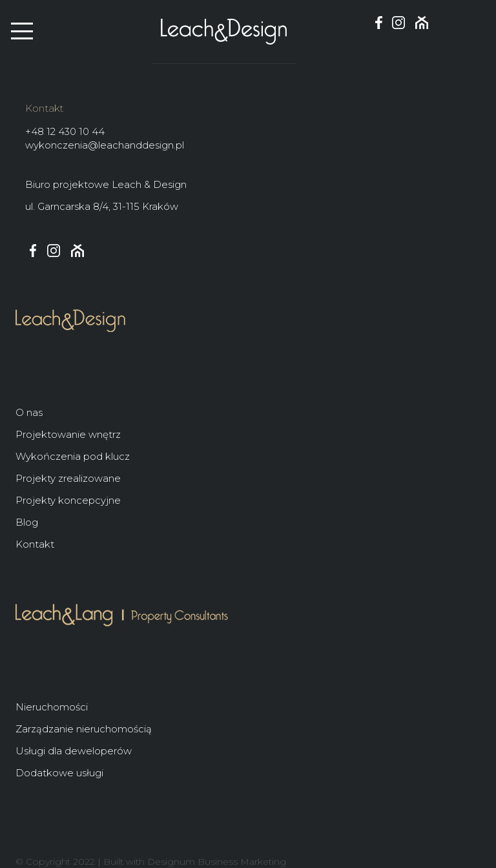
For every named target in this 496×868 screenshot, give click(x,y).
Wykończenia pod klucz (73, 456)
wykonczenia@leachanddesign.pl (105, 145)
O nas (29, 412)
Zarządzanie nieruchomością (84, 729)
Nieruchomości (52, 707)
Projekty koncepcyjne (68, 500)
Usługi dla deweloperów (74, 751)
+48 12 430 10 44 (65, 131)
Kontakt (35, 544)
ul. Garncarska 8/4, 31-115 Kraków (102, 206)
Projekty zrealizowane (68, 478)
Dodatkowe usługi (59, 773)
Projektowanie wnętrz (68, 434)
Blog (27, 522)
